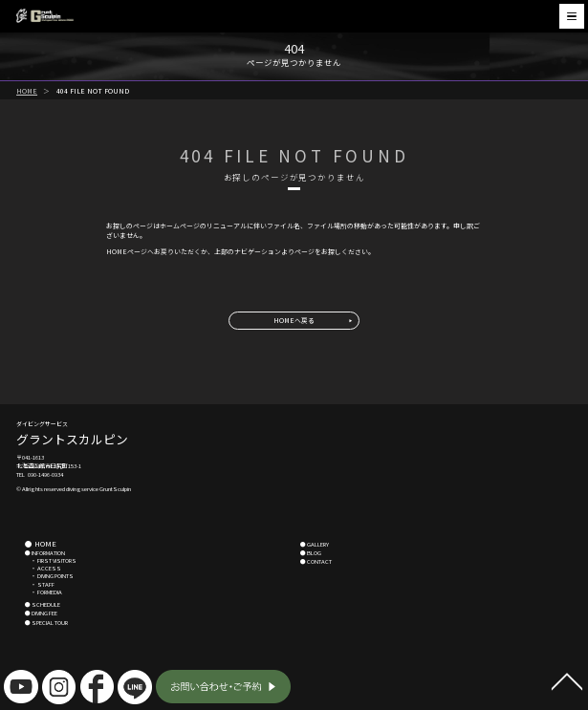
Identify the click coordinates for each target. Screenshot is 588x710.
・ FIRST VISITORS (51, 560)
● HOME (41, 543)
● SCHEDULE (43, 604)
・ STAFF (40, 584)
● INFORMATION (45, 553)
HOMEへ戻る (294, 320)
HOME (27, 91)
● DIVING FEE (41, 613)
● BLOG (311, 553)
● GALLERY (315, 544)
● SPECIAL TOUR (46, 623)
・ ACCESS (43, 568)
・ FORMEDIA (44, 592)
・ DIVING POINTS (49, 576)
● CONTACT (316, 561)
